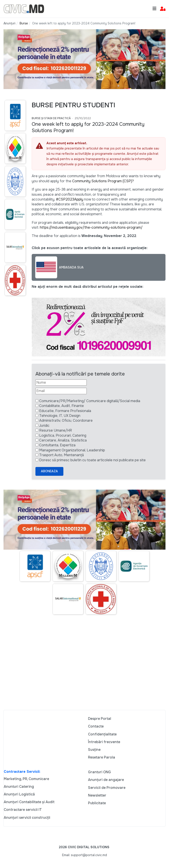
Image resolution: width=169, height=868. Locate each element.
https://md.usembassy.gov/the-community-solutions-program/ (91, 227)
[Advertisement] (84, 668)
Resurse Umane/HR (56, 430)
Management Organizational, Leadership (72, 450)
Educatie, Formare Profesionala (65, 411)
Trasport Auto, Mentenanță (62, 455)
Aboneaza (49, 471)
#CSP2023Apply (70, 199)
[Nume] (61, 383)
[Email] (61, 391)
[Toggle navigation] (154, 9)
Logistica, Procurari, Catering (63, 435)
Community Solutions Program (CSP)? (103, 181)
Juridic (44, 426)
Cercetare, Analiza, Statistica (63, 440)
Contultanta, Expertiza (57, 445)
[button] (163, 9)
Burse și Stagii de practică (51, 118)
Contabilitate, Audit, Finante (62, 406)
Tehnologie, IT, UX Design (60, 416)
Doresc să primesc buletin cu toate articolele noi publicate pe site (92, 460)
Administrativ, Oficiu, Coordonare (66, 420)
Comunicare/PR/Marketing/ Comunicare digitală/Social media (90, 401)
